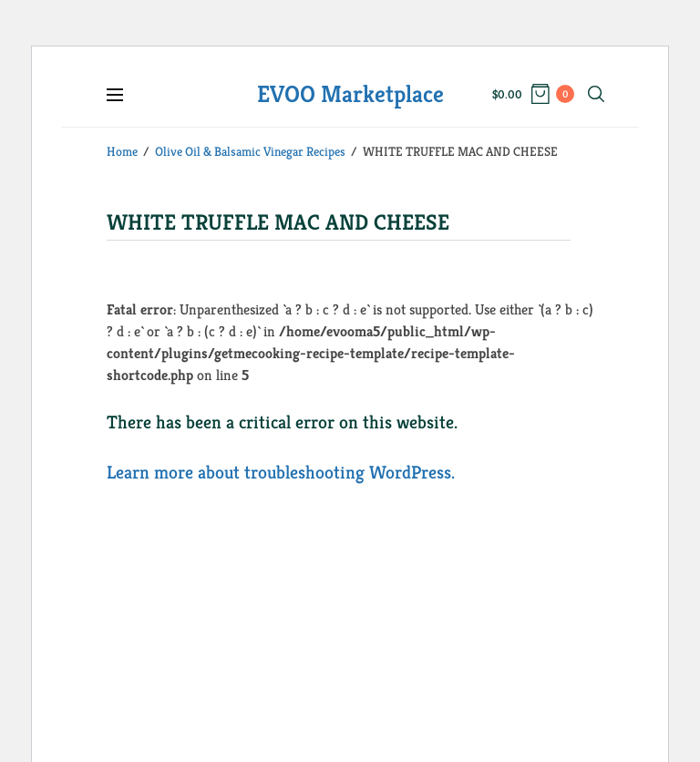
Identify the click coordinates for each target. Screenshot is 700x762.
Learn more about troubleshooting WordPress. (281, 473)
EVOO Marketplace (350, 94)
